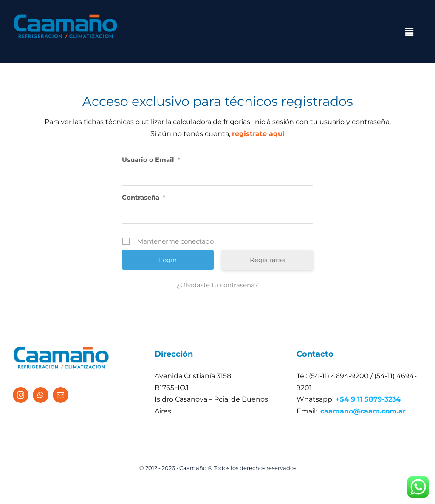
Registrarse (267, 260)
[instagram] (21, 395)
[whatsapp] (41, 395)
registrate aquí (258, 134)
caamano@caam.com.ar (363, 411)
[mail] (61, 395)
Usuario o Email (151, 160)
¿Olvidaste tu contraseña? (217, 285)
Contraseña (144, 197)
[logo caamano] (66, 16)
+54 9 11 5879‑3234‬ (368, 399)
